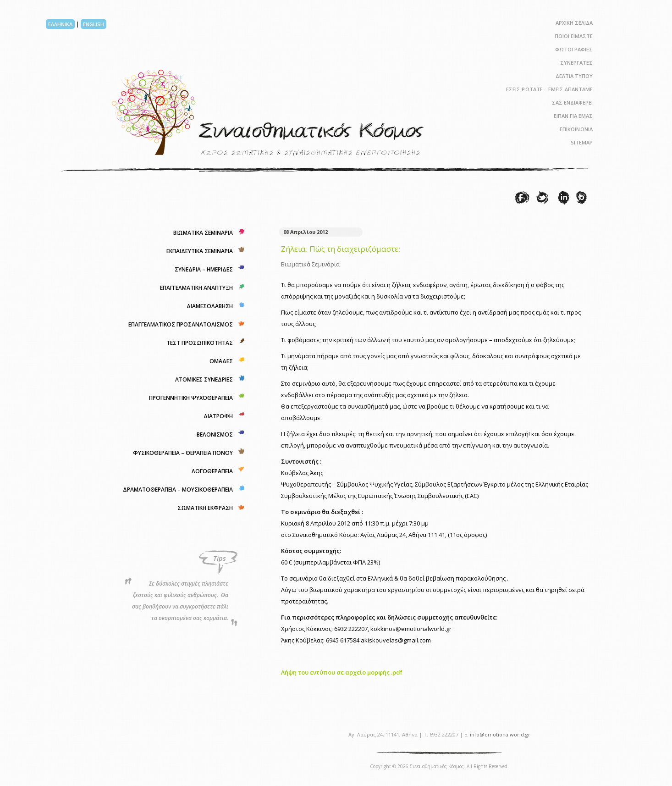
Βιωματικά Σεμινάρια (310, 264)
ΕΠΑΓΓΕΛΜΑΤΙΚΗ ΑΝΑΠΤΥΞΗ (196, 288)
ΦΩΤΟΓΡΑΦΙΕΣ (574, 49)
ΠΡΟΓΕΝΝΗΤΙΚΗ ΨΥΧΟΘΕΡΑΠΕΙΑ (191, 398)
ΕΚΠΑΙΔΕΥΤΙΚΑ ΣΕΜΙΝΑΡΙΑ (200, 251)
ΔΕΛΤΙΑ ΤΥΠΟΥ (574, 76)
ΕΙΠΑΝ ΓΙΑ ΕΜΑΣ (573, 116)
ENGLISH (94, 24)
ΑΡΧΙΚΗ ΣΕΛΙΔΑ (574, 23)
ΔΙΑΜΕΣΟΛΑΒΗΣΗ (210, 306)
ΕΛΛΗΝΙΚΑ (60, 24)
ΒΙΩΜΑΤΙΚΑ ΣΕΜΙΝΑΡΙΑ (203, 233)
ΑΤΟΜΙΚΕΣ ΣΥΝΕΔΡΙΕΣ (204, 379)
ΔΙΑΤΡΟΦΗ (218, 416)
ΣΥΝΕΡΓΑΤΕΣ (576, 63)
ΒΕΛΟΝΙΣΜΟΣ (215, 435)
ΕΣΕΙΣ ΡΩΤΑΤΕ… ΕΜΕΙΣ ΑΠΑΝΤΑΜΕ (549, 89)
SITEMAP (582, 142)
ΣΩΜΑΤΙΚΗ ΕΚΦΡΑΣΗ (205, 508)
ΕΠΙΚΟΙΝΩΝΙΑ (576, 129)
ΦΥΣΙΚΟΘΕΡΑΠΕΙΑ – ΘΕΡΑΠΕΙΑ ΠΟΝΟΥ (183, 453)
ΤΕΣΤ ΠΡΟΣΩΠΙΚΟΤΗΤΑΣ (200, 343)
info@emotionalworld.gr (500, 734)
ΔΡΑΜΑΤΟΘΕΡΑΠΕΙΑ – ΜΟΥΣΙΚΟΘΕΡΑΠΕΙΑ (178, 490)
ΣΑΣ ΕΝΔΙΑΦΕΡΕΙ (572, 102)
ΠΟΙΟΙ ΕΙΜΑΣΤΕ (574, 36)
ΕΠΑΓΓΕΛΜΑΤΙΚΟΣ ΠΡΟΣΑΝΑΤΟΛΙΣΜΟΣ (181, 324)
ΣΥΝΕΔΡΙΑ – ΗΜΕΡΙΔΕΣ (204, 269)
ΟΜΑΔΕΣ (221, 361)
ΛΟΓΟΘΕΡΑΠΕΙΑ (212, 471)
